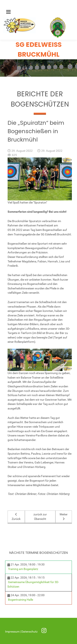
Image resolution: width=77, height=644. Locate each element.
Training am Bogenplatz (23, 569)
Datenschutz (30, 632)
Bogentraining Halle (21, 600)
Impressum (13, 632)
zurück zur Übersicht (40, 517)
